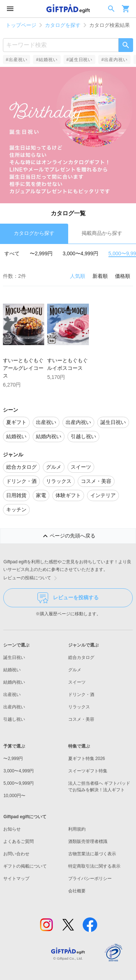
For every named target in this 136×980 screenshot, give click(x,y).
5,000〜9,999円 (18, 783)
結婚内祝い (14, 682)
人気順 (78, 276)
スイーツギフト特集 (88, 771)
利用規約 (77, 829)
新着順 (100, 276)
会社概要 (77, 891)
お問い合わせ (16, 854)
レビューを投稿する (68, 598)
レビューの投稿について (32, 578)
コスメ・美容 (81, 719)
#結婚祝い (47, 60)
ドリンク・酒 (81, 695)
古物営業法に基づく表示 (92, 854)
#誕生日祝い (79, 60)
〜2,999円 (41, 253)
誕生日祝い (14, 657)
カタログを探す (63, 25)
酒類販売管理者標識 (88, 841)
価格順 (123, 276)
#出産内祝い (114, 60)
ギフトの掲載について (25, 866)
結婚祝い (12, 670)
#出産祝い (17, 60)
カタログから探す (34, 233)
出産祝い (12, 695)
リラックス (79, 707)
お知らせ (12, 829)
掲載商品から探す (102, 233)
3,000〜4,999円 (81, 253)
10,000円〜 (14, 796)
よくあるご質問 (18, 841)
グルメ (75, 670)
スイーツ (77, 682)
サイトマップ (16, 879)
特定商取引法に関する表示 (94, 866)
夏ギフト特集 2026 (87, 759)
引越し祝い (14, 719)
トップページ (21, 25)
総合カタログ (81, 657)
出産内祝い (14, 707)
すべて (12, 253)
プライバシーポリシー (90, 879)
